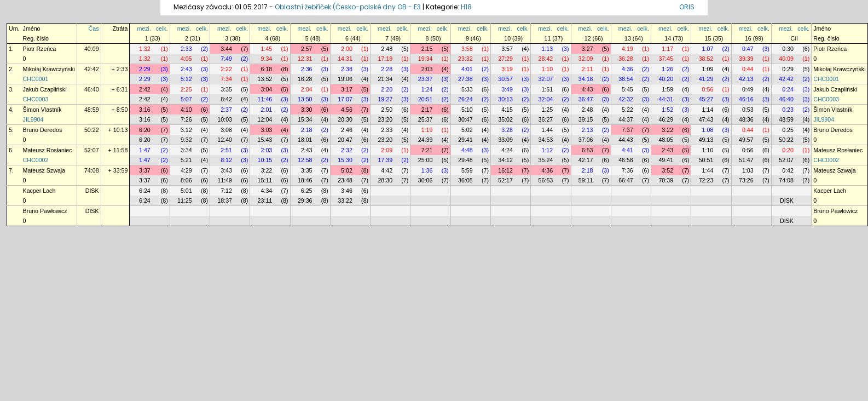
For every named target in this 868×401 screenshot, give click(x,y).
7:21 (427, 150)
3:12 (186, 130)
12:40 (225, 140)
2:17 (427, 110)
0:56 (708, 89)
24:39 (426, 140)
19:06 (345, 79)
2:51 (226, 150)
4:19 (627, 49)
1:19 (427, 130)
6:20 (145, 130)
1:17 (667, 49)
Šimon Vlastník (42, 110)
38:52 (706, 59)
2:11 (588, 69)
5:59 (467, 170)
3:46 (347, 191)
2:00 (347, 49)
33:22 (345, 200)
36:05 (465, 180)
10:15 (265, 160)
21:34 (385, 79)
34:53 (546, 140)
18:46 (305, 180)
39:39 (746, 59)
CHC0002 (36, 160)
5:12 (186, 79)
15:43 (265, 140)
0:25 (788, 130)
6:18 (267, 69)
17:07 (345, 99)
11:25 (185, 200)
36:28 (626, 59)
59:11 (586, 180)
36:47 (586, 99)
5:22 (627, 110)
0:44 (748, 69)
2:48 (387, 49)
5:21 (186, 160)
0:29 (788, 69)
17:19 (385, 59)
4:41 (627, 150)
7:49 (226, 59)
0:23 (788, 110)
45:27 (706, 99)
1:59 (667, 89)
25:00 (426, 160)
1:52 (667, 110)
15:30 (345, 160)
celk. (162, 28)
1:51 (547, 89)
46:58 (626, 160)
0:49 (748, 89)
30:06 (426, 180)
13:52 (265, 79)
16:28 (305, 79)
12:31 (305, 59)
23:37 (426, 79)
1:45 (267, 49)
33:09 (505, 140)
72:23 (706, 180)
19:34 (426, 59)
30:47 (465, 119)
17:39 (385, 160)
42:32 (626, 99)
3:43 (226, 170)
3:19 (507, 69)
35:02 (505, 119)
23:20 (385, 119)
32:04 (546, 99)
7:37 (627, 130)
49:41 (666, 160)
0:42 (788, 170)
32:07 (546, 79)
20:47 (345, 140)
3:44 (226, 49)
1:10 (547, 69)
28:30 (385, 180)
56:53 (546, 180)
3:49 (507, 89)
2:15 (427, 49)
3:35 (226, 89)
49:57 (746, 140)
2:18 (307, 130)
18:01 (305, 140)
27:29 (505, 59)
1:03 (748, 170)
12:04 (265, 119)
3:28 (507, 130)
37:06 (586, 140)
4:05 (186, 59)
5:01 (186, 191)
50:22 (92, 130)
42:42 (92, 69)
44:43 (626, 140)
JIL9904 (33, 119)
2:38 (347, 69)
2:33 (186, 49)
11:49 (225, 180)
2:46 (347, 130)
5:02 (467, 130)
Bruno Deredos (43, 130)
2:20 (387, 89)
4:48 (467, 150)
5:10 (467, 110)
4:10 (186, 110)
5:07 (186, 99)
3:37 (145, 170)
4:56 (347, 110)
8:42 (226, 99)
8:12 (226, 160)
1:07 (708, 49)
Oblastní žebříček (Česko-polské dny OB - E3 (348, 7)
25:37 (426, 119)
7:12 (226, 191)
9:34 (267, 59)
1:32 (145, 49)
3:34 (186, 150)
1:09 (708, 69)
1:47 (145, 150)
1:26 (667, 69)
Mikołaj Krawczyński (49, 69)
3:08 (226, 130)
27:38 (465, 79)
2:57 (307, 49)
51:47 (746, 160)
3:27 (588, 49)
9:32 (186, 140)
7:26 (186, 119)
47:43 (706, 119)
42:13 (746, 79)
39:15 (586, 119)
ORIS (687, 7)
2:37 (226, 110)
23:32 (465, 59)
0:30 (788, 49)
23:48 (345, 180)
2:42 (145, 89)
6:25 (307, 191)
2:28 (387, 69)
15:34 (305, 119)
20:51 (426, 99)
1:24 (427, 89)
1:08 (708, 130)
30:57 (505, 79)
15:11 (265, 180)
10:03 (225, 119)
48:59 (92, 110)
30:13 (505, 99)
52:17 (505, 180)
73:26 (746, 180)
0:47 (748, 49)
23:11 (265, 200)
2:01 (267, 110)
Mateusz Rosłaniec (48, 150)
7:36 (627, 170)
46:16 (746, 99)
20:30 (345, 119)
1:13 (547, 49)
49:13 (706, 140)
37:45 (666, 59)
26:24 (465, 99)
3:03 (267, 130)
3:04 (267, 89)
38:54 (626, 79)
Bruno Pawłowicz (45, 211)
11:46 (265, 99)
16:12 (505, 170)
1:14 (708, 110)
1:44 (547, 130)
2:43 (186, 69)
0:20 (788, 150)
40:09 (92, 49)
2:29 (145, 69)
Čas (94, 28)
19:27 (385, 99)
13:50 (305, 99)
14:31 (345, 59)
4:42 (387, 170)
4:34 (267, 191)
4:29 (186, 170)
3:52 (667, 170)
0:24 (788, 89)
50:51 (706, 160)
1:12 (547, 150)
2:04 (307, 89)
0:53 (748, 110)
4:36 (627, 69)
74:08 (92, 170)
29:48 (465, 160)
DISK (92, 191)
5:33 (467, 89)
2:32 (347, 150)
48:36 (746, 119)
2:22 (226, 69)
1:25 (547, 110)
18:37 (225, 200)
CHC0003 (36, 99)
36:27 (546, 119)
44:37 (626, 119)
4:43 (588, 89)
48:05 (666, 140)
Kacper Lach (39, 191)
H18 (466, 7)
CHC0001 (36, 79)
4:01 (467, 69)
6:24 (145, 191)
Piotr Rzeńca (40, 49)
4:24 (507, 150)
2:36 (307, 69)
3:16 (145, 110)
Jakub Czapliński (45, 89)
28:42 (546, 59)
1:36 (427, 170)
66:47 (626, 180)
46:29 (666, 119)
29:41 (465, 140)
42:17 (586, 160)
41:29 (706, 79)
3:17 (347, 89)
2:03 (427, 69)
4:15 (507, 110)
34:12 (505, 160)
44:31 (666, 99)
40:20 (666, 79)
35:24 (546, 160)
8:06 (186, 180)
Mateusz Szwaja (44, 170)
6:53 (588, 150)
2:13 (588, 130)
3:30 (307, 110)
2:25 (186, 89)
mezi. (144, 28)
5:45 (627, 89)
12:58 (305, 160)
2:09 (387, 150)
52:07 (92, 150)
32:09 (586, 59)
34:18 (586, 79)
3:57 (507, 49)
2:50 (387, 110)
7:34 (226, 79)
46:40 (92, 89)
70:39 (666, 180)
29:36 (305, 200)
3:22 (667, 130)
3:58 (467, 49)
